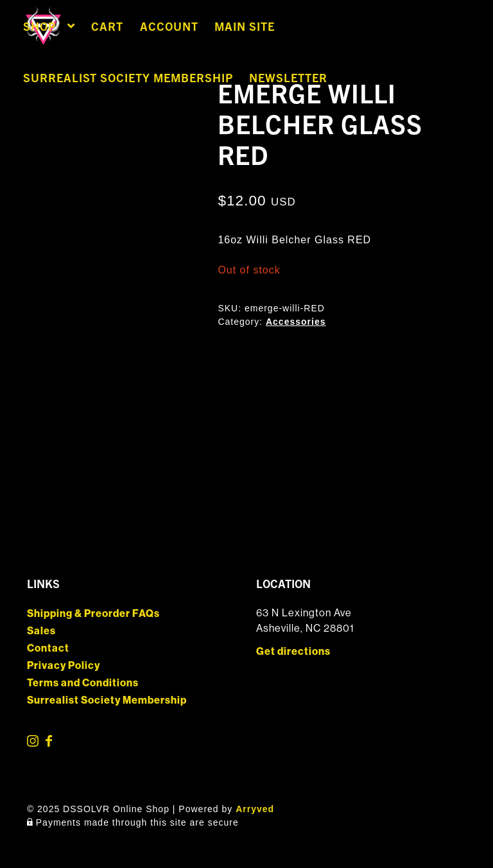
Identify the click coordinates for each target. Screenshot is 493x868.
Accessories (296, 322)
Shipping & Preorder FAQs (93, 613)
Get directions (293, 651)
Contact (48, 648)
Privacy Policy (64, 665)
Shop (39, 26)
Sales (41, 631)
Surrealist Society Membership (128, 77)
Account (169, 26)
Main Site (245, 26)
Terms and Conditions (83, 683)
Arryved (255, 809)
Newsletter (288, 77)
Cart (107, 26)
